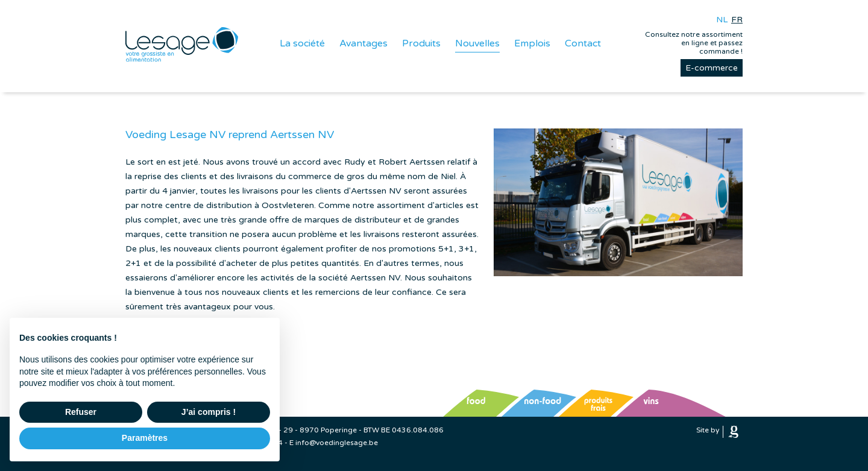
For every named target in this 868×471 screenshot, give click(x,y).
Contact (583, 43)
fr (737, 20)
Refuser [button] (81, 412)
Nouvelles (477, 43)
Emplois (532, 43)
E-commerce (712, 68)
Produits (421, 43)
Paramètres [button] (145, 438)
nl (722, 20)
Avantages (363, 43)
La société (302, 43)
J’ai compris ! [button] (209, 412)
